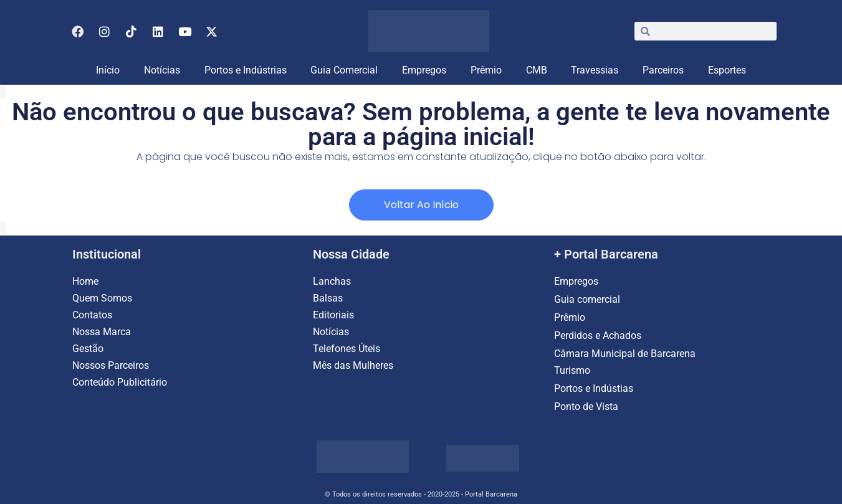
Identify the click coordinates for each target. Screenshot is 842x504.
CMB (537, 70)
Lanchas (332, 281)
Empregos (424, 70)
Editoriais (333, 315)
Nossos (90, 365)
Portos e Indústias (594, 388)
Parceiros (663, 70)
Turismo (572, 370)
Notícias (162, 70)
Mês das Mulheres (353, 365)
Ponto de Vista (586, 407)
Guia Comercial (344, 70)
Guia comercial (588, 299)
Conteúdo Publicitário (120, 382)
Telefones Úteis (347, 349)
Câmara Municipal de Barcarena (625, 354)
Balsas (328, 298)
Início (108, 70)
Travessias (595, 70)
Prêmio (486, 70)
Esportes (727, 70)
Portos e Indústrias (246, 70)
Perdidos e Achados (598, 335)
